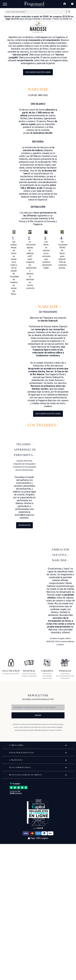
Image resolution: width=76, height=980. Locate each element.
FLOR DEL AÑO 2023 (38, 95)
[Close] (75, 18)
